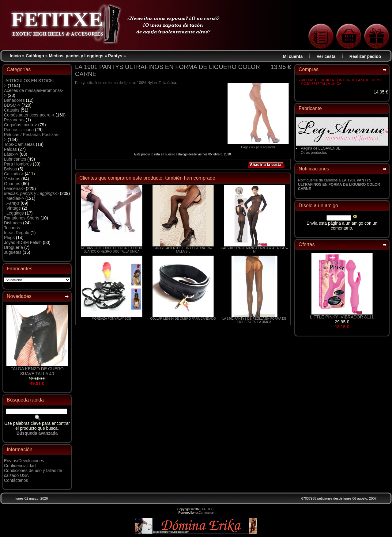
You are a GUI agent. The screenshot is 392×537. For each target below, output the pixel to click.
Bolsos (10, 169)
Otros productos (314, 153)
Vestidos (12, 179)
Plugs (9, 238)
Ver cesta (326, 56)
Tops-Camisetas (19, 144)
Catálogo (35, 56)
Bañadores (14, 100)
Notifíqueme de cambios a (339, 185)
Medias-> (15, 198)
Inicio (15, 56)
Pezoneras (14, 120)
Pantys (115, 56)
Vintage (14, 208)
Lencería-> (14, 189)
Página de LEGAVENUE (321, 148)
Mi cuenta (293, 56)
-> (31, 193)
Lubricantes (15, 159)
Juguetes (13, 252)
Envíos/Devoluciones (24, 461)
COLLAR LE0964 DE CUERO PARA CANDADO (183, 319)
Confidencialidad (20, 466)
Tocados (12, 228)
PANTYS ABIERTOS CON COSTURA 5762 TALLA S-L (183, 250)
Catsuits (12, 110)
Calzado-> (14, 174)
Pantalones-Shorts (22, 218)
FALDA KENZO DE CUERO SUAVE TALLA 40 (37, 371)
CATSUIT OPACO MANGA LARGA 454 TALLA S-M (254, 250)
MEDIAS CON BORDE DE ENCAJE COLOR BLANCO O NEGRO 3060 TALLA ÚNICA (112, 250)
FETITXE (208, 509)
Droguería (13, 247)
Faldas (10, 149)
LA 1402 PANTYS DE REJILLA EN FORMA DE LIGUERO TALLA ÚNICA (254, 320)
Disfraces (13, 223)
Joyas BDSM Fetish (23, 242)
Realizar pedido (365, 56)
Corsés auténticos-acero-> (29, 115)
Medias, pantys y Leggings (76, 56)
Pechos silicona (19, 130)
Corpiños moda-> (21, 125)
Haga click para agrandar (258, 146)
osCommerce (204, 513)
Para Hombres (18, 164)
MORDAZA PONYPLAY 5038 (111, 319)
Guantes (12, 184)
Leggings (15, 213)
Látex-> (11, 154)
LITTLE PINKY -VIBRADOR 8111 (342, 317)
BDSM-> (12, 105)
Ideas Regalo (17, 233)
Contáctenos (16, 480)
